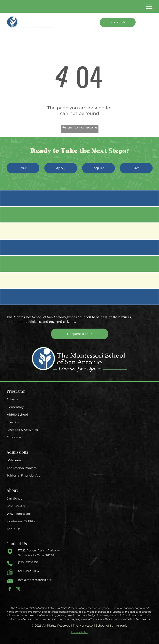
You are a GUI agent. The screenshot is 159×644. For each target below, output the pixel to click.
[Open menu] (149, 6)
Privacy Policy (79, 632)
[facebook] (10, 590)
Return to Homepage (79, 127)
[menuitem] (80, 399)
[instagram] (18, 590)
